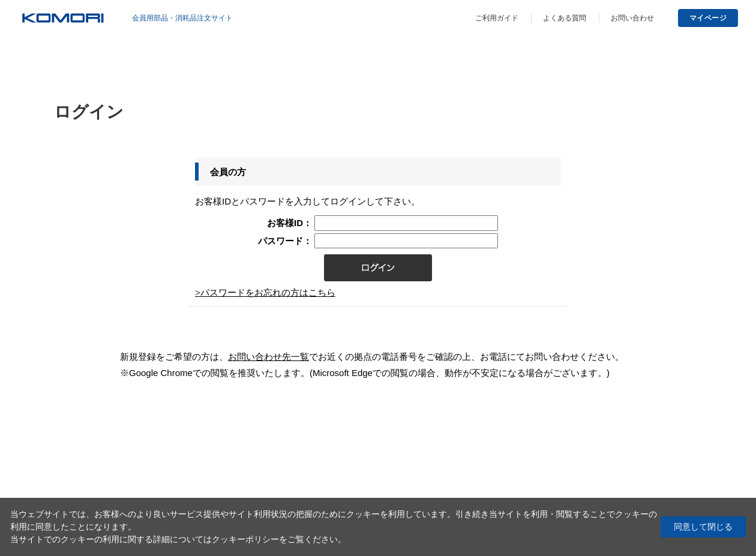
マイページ (708, 18)
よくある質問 (565, 18)
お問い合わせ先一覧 (268, 357)
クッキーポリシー (245, 539)
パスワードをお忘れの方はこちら (268, 292)
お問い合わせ (632, 18)
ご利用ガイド (497, 18)
